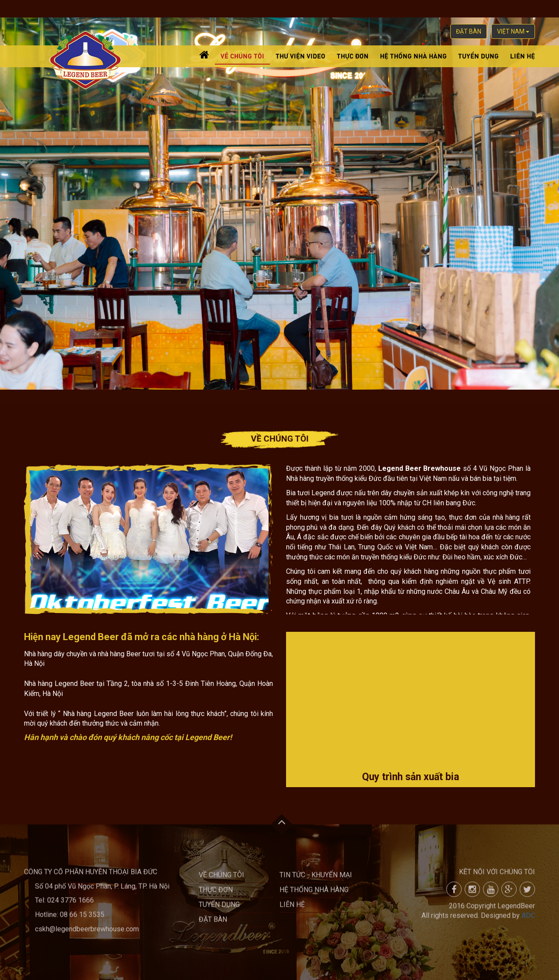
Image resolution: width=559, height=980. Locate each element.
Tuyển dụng (478, 56)
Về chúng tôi (242, 56)
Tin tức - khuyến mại (316, 879)
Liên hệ (523, 56)
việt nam (513, 31)
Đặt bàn (469, 31)
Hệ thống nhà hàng (413, 56)
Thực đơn (353, 56)
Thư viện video (300, 56)
